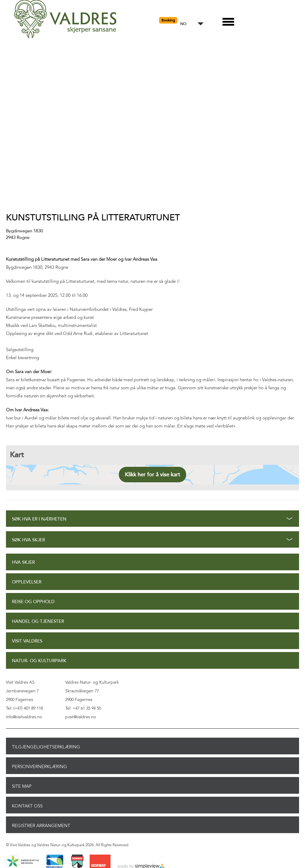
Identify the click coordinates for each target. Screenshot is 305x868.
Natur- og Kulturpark (39, 661)
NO (183, 24)
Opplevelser (27, 582)
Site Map (22, 786)
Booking (168, 20)
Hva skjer (23, 562)
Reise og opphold (33, 602)
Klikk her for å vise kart (152, 475)
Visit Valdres (27, 641)
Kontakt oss (27, 806)
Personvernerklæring (39, 767)
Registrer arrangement (41, 826)
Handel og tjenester (38, 621)
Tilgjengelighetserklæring (46, 747)
